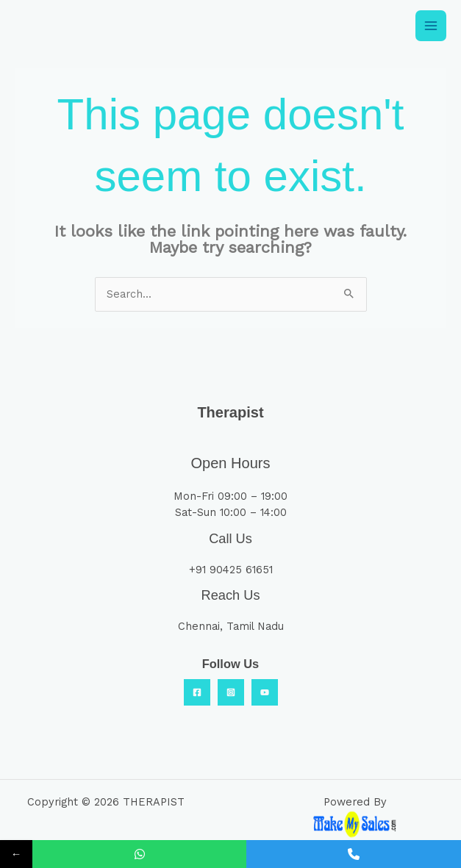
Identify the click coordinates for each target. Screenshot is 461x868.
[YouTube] (265, 692)
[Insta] (231, 692)
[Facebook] (197, 692)
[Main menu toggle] (431, 26)
